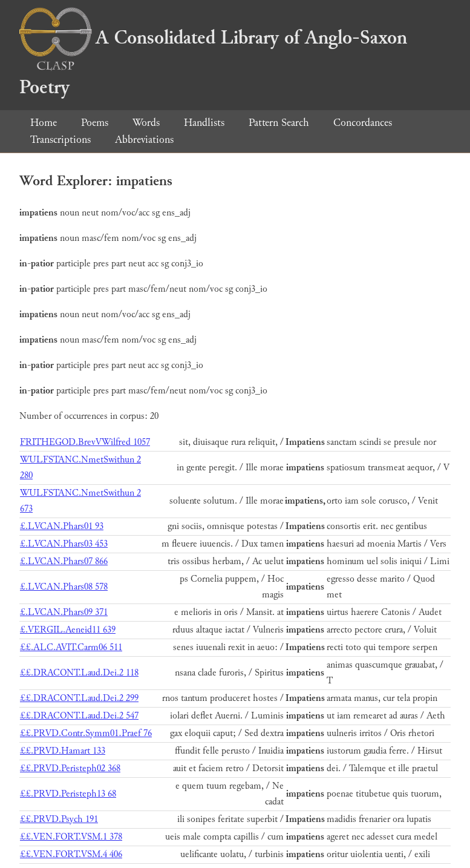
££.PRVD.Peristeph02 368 (70, 768)
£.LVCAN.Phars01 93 (62, 526)
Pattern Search (279, 123)
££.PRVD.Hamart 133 (63, 751)
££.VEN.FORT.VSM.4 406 (71, 854)
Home (44, 123)
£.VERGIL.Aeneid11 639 (68, 630)
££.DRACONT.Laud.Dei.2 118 (79, 673)
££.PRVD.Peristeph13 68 (68, 794)
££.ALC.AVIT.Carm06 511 (71, 647)
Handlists (204, 123)
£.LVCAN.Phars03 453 (64, 544)
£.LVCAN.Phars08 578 (64, 587)
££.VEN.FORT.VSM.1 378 (71, 837)
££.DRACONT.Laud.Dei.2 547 (79, 716)
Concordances (363, 123)
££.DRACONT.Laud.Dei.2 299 (79, 698)
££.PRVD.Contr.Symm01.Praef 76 (86, 733)
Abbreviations (144, 140)
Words (146, 123)
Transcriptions (60, 140)
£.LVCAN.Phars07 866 (64, 561)
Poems (95, 123)
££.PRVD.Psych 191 (59, 819)
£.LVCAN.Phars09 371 (64, 612)
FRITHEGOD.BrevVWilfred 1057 (85, 442)
